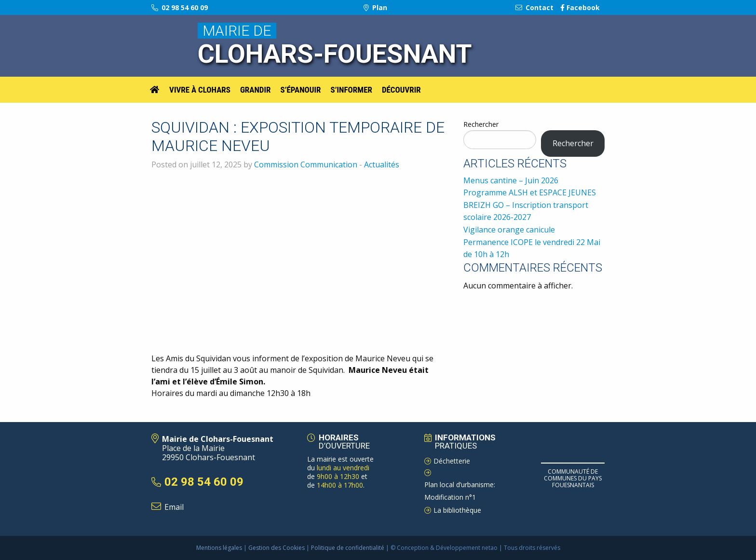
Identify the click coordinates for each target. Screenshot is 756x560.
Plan (375, 7)
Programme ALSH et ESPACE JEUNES (530, 192)
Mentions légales (219, 548)
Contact (534, 7)
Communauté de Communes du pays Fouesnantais (573, 478)
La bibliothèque (457, 510)
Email (174, 507)
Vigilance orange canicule (509, 230)
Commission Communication (306, 164)
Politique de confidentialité (348, 548)
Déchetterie (452, 461)
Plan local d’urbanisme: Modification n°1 (460, 491)
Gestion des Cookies (277, 548)
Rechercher (481, 124)
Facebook (580, 7)
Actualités (382, 164)
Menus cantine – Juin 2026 (511, 180)
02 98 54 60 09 (180, 7)
